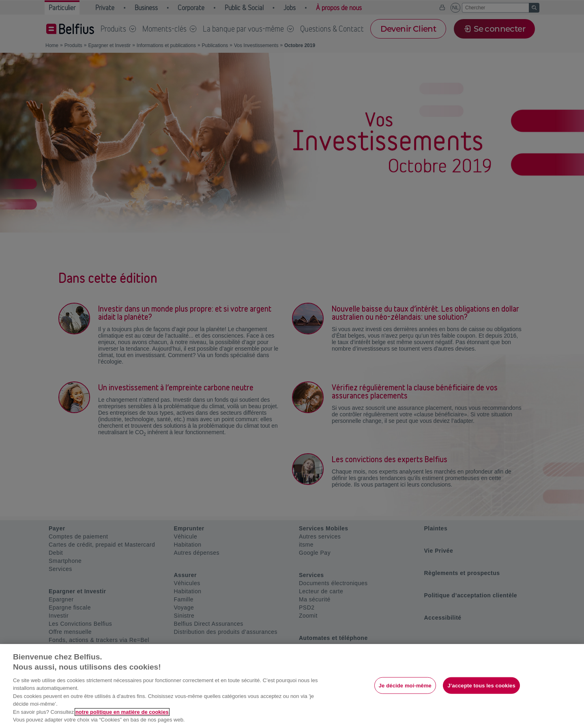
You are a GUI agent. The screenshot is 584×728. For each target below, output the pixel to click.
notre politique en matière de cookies (122, 712)
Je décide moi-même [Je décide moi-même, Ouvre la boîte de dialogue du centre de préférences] (405, 685)
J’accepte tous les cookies (481, 685)
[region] (292, 686)
